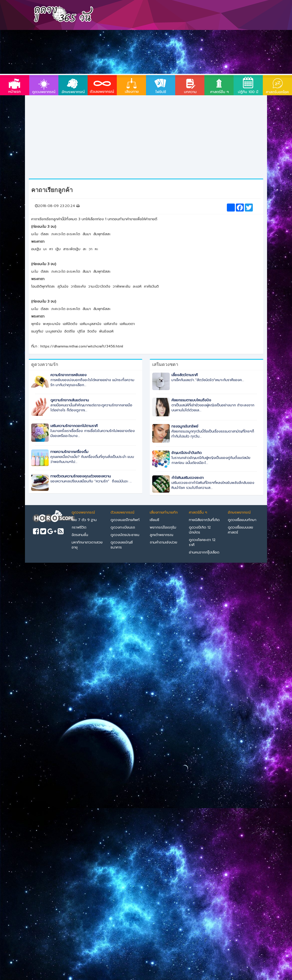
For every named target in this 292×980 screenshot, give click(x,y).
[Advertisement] (175, 37)
